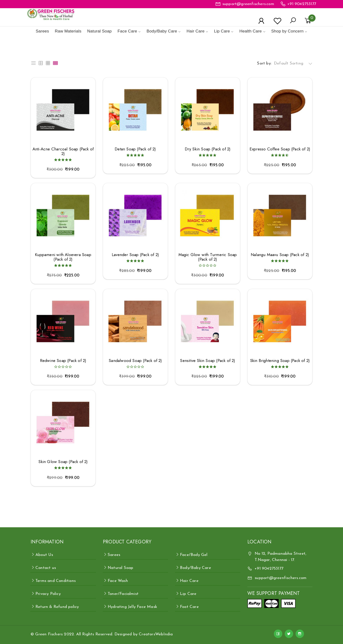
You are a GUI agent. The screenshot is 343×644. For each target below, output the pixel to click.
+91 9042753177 (302, 4)
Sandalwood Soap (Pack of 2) (135, 361)
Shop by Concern (287, 31)
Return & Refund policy (57, 607)
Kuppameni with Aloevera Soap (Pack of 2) (63, 257)
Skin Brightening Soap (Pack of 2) (280, 361)
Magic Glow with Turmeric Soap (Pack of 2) (208, 257)
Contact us (46, 568)
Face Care (127, 31)
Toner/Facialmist (123, 594)
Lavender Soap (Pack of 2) (135, 255)
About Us (44, 555)
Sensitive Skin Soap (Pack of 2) (208, 361)
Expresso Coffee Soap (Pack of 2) (280, 149)
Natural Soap (99, 31)
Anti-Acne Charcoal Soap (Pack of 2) (63, 151)
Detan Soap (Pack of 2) (135, 149)
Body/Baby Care (162, 31)
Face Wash (118, 581)
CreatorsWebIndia (156, 634)
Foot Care (189, 607)
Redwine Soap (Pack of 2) (63, 361)
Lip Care (222, 31)
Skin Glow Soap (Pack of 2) (63, 462)
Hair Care (196, 31)
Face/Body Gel (194, 555)
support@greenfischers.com (248, 4)
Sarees (42, 31)
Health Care (251, 31)
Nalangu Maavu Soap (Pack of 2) (280, 255)
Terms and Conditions (56, 581)
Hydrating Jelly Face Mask (132, 607)
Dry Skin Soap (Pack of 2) (208, 149)
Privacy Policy (48, 594)
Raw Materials (68, 31)
